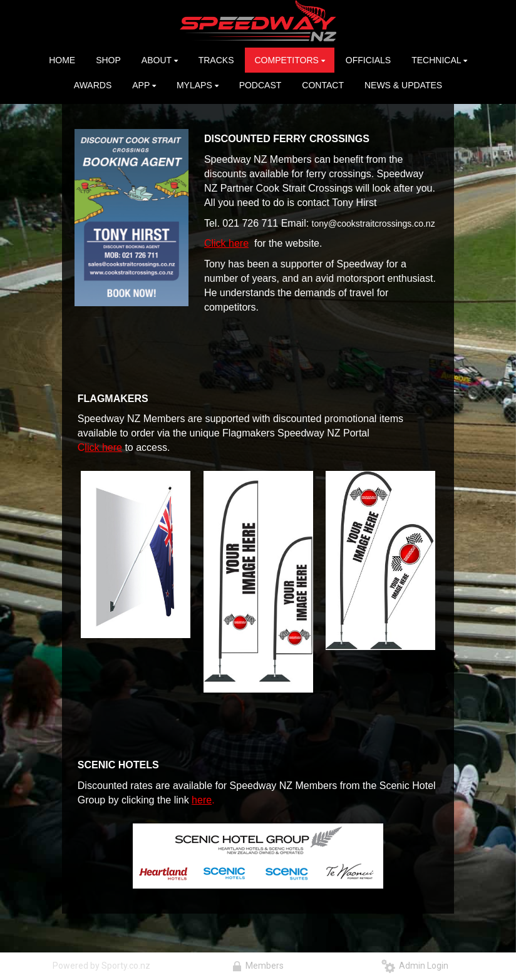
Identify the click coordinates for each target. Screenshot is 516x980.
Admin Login (415, 966)
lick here (103, 447)
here (202, 800)
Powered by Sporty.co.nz (101, 966)
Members (258, 966)
